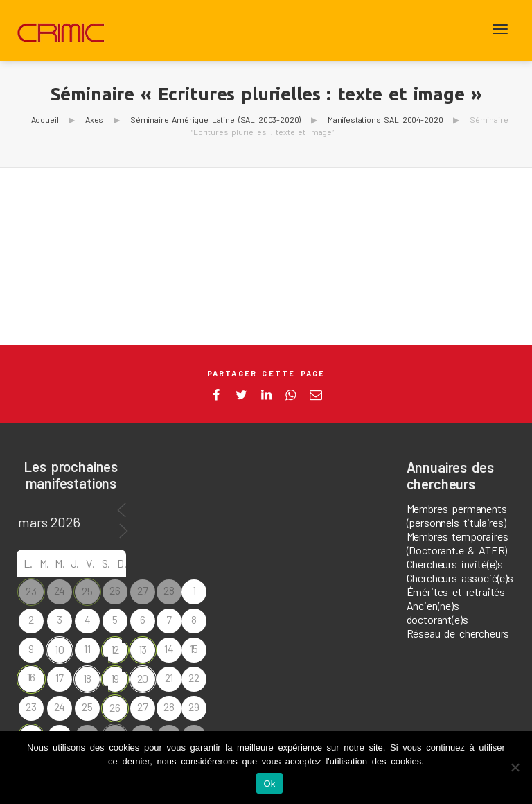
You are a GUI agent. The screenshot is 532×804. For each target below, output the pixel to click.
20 (143, 678)
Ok (269, 784)
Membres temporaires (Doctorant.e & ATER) (458, 543)
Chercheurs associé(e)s (460, 578)
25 (87, 591)
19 (115, 678)
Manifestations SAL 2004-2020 (385, 119)
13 (143, 649)
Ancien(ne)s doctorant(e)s (437, 612)
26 (115, 707)
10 (60, 649)
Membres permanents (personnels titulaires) (457, 515)
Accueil (45, 119)
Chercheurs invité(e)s (455, 564)
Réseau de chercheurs (458, 633)
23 (31, 591)
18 (88, 678)
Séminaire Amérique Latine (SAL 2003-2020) (215, 119)
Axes (94, 119)
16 (32, 677)
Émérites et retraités (456, 592)
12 (115, 649)
